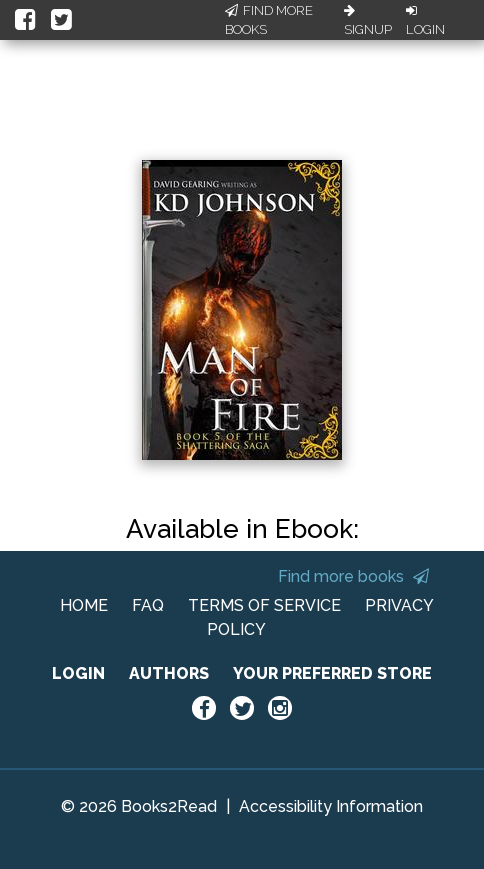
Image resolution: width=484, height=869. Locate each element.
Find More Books (269, 20)
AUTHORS (169, 673)
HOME (84, 605)
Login (425, 21)
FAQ (148, 605)
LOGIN (78, 673)
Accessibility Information (331, 806)
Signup (368, 21)
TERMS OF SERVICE (264, 605)
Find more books (353, 576)
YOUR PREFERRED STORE (332, 673)
